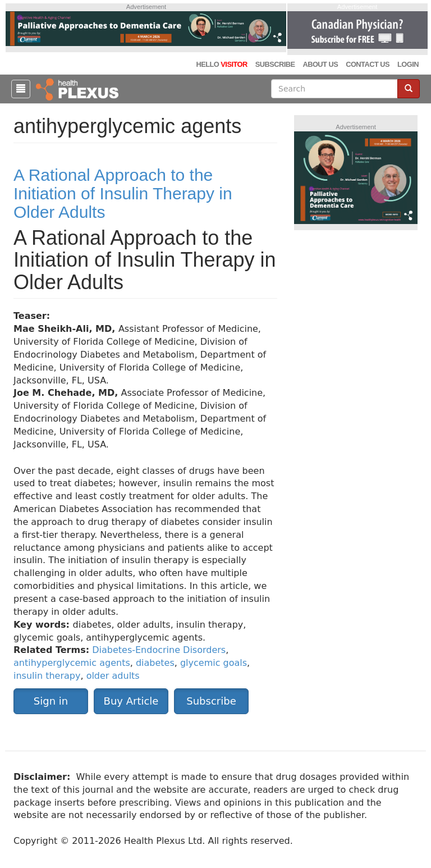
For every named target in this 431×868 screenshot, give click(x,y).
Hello (221, 64)
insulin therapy (47, 676)
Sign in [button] (51, 701)
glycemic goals (214, 663)
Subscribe (275, 64)
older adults (113, 676)
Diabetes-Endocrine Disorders (159, 650)
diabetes (155, 663)
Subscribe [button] (211, 701)
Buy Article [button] (131, 701)
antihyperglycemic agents (72, 663)
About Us (320, 64)
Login (408, 64)
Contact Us (368, 64)
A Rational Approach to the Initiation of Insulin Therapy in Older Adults (123, 193)
